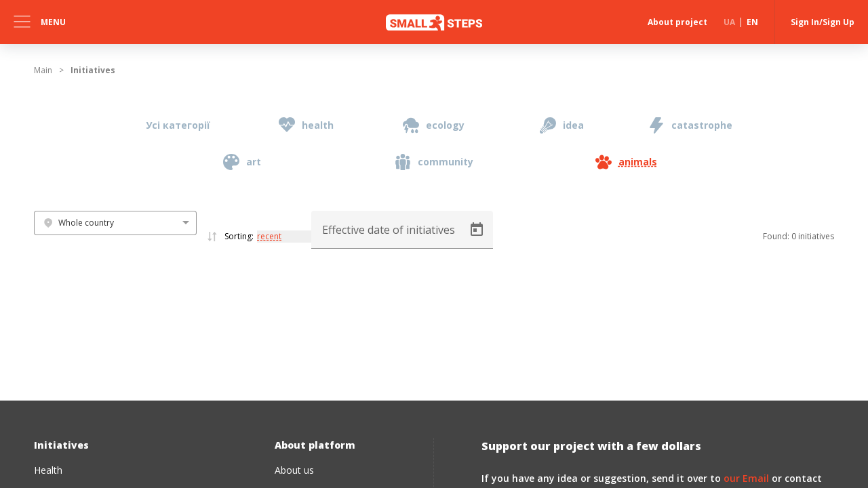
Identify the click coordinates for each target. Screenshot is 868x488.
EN (752, 22)
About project (677, 22)
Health (48, 470)
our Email (746, 478)
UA (729, 22)
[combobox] (115, 223)
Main (43, 70)
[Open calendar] (477, 230)
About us (294, 470)
